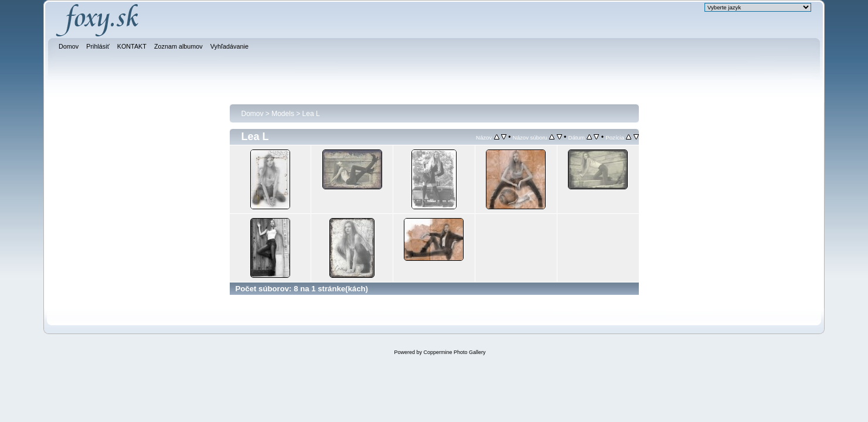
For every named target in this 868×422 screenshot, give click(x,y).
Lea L (311, 114)
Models (283, 114)
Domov (253, 114)
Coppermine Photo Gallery (454, 352)
